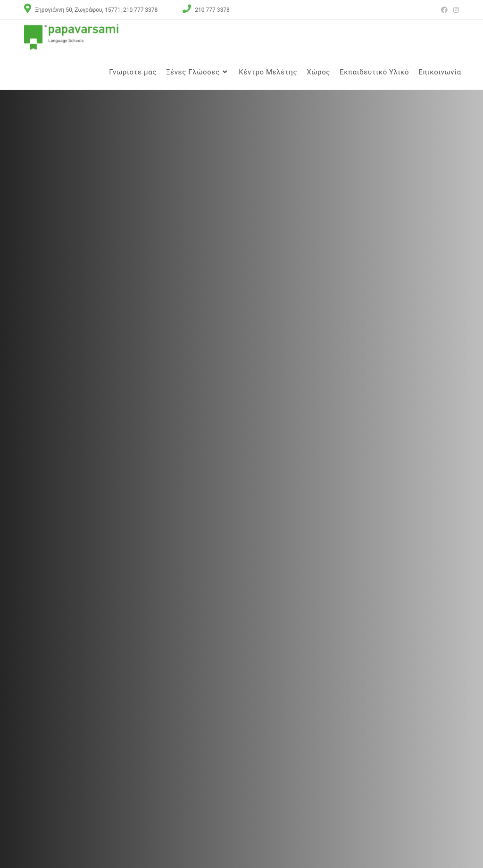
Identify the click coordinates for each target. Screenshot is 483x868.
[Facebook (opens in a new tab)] (444, 10)
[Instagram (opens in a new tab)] (455, 10)
